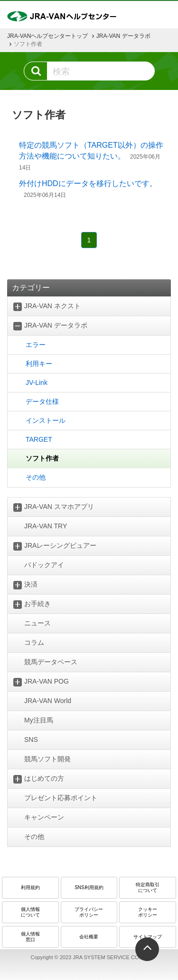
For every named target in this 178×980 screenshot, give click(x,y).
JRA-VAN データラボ (123, 36)
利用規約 (30, 887)
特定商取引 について (148, 887)
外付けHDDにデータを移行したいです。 (88, 183)
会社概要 (89, 937)
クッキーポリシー (148, 912)
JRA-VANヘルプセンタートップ (47, 36)
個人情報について (30, 912)
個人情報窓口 (30, 937)
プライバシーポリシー (89, 912)
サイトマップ (148, 937)
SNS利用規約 (89, 887)
